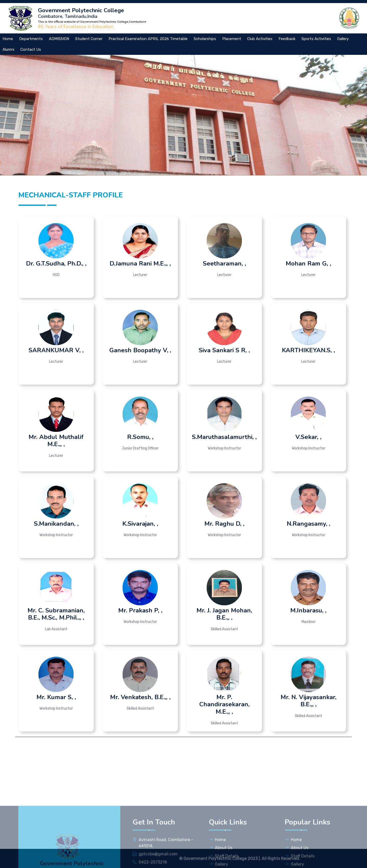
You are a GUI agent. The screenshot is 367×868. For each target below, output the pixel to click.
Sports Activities (316, 39)
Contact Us (31, 49)
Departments (31, 39)
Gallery (343, 39)
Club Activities (260, 39)
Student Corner (89, 39)
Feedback (287, 39)
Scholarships (205, 39)
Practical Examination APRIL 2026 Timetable (148, 39)
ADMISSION (59, 39)
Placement (232, 39)
